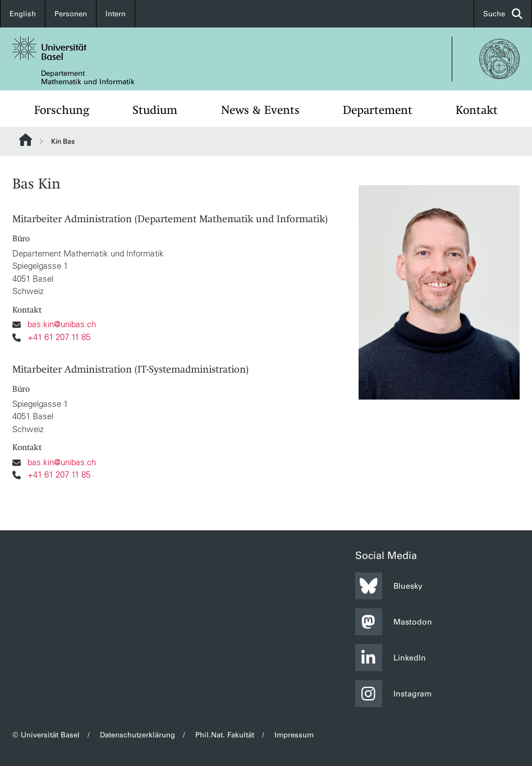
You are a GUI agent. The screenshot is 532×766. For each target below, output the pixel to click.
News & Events (260, 110)
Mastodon (394, 622)
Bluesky (389, 586)
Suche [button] (503, 14)
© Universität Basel (46, 735)
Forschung (62, 110)
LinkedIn (391, 658)
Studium (155, 110)
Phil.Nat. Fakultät (225, 735)
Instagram (393, 694)
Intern (116, 14)
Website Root (26, 140)
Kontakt (477, 110)
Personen (71, 14)
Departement (378, 110)
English (23, 14)
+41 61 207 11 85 (59, 337)
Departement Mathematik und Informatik (88, 77)
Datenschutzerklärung (137, 735)
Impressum (294, 735)
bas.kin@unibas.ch (62, 325)
